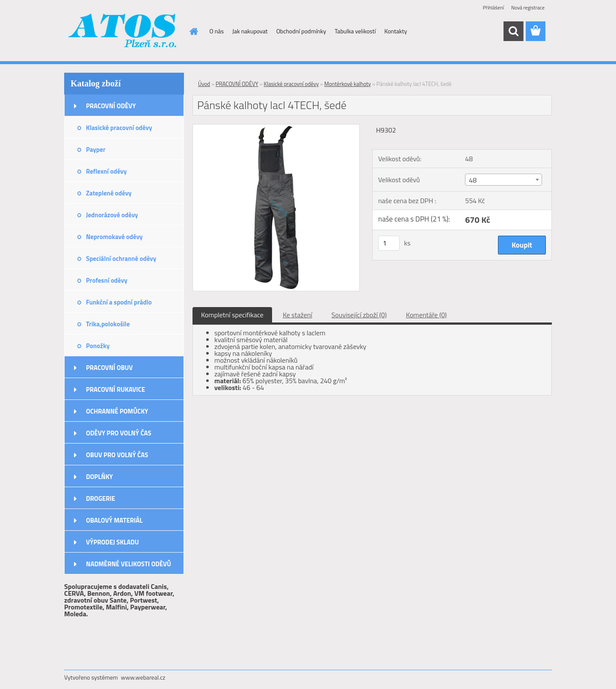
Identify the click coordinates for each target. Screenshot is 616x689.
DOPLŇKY (99, 477)
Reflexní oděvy (106, 171)
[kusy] (389, 243)
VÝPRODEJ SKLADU (113, 542)
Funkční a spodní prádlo (119, 302)
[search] (513, 31)
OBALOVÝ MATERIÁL (114, 520)
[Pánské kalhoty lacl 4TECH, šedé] (276, 128)
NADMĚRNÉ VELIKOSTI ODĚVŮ (129, 564)
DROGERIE (101, 498)
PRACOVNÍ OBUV (109, 368)
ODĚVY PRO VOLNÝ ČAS (119, 433)
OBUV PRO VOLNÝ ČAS (117, 455)
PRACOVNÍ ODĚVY (111, 106)
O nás (217, 31)
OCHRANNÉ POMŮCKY (117, 411)
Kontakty (396, 31)
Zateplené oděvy (109, 193)
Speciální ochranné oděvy (121, 259)
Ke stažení (298, 315)
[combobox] (503, 180)
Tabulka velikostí (355, 31)
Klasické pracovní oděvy (119, 128)
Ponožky (98, 346)
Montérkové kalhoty (348, 84)
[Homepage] (193, 31)
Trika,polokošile (108, 324)
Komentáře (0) (426, 315)
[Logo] (123, 32)
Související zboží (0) (359, 315)
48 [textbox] (473, 180)
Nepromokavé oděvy (114, 237)
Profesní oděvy (107, 280)
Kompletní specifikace (232, 315)
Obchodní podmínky (301, 31)
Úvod (204, 84)
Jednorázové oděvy (112, 215)
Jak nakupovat (250, 31)
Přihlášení (493, 7)
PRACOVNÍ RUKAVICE (115, 389)
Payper (96, 149)
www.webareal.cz (143, 677)
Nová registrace (528, 7)
